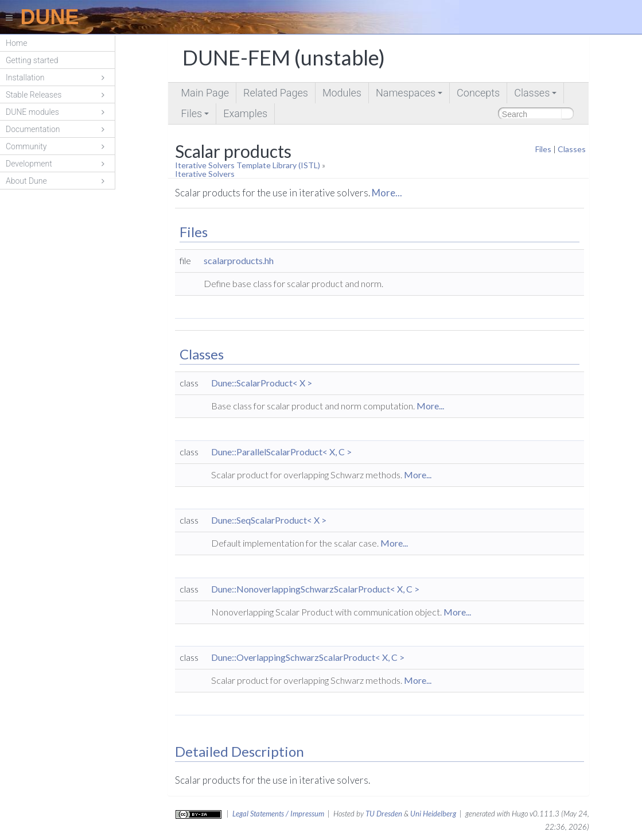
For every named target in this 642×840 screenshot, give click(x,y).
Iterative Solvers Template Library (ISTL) (248, 165)
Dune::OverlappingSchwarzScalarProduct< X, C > (308, 657)
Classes (536, 95)
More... (387, 193)
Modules (342, 93)
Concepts (478, 93)
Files (196, 116)
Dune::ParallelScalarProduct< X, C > (281, 452)
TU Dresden (384, 814)
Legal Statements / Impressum (278, 814)
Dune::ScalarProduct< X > (262, 383)
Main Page (205, 93)
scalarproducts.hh (239, 260)
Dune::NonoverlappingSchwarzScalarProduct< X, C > (315, 589)
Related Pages (276, 93)
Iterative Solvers (205, 174)
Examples (245, 113)
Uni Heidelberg (433, 814)
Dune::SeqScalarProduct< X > (269, 520)
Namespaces (410, 95)
